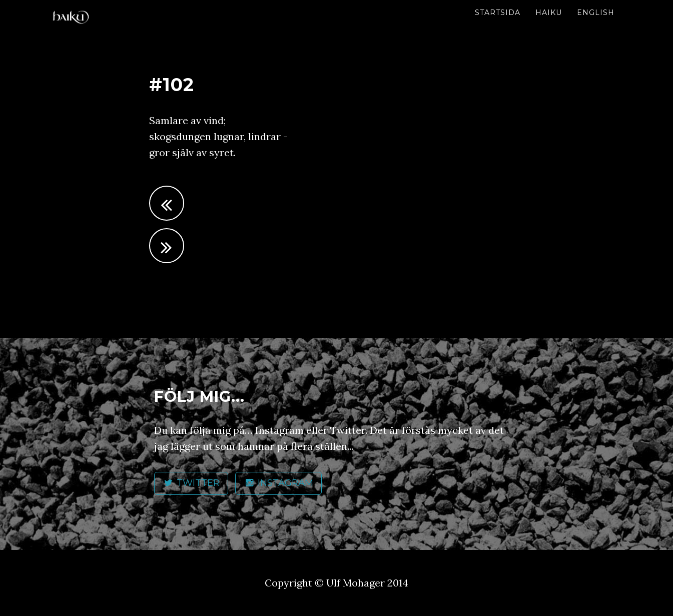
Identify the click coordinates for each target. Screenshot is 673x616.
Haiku (549, 13)
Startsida (498, 13)
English (596, 13)
